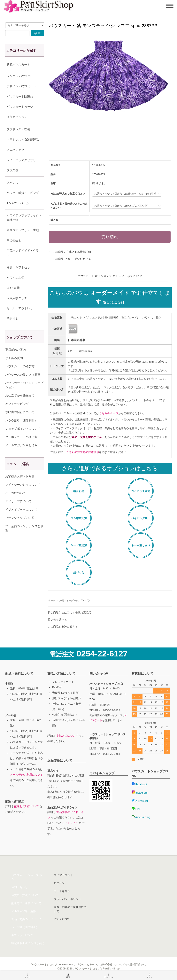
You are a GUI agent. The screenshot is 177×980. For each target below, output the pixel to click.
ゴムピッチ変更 (141, 491)
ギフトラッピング (17, 404)
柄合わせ (79, 491)
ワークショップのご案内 (21, 518)
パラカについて (15, 493)
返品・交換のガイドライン (28, 919)
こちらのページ (109, 413)
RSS (57, 919)
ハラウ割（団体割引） (25, 927)
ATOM (65, 919)
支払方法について (67, 736)
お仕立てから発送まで (20, 395)
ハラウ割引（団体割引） (21, 420)
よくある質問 (14, 358)
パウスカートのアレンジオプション (24, 385)
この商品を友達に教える (63, 627)
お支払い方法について (25, 895)
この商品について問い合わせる (72, 259)
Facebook (139, 784)
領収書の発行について (20, 412)
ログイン (59, 883)
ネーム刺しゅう (141, 545)
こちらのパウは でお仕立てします (110, 297)
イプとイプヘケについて (21, 510)
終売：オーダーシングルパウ (75, 600)
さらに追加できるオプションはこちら (110, 468)
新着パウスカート (18, 64)
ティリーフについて (18, 501)
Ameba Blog (141, 817)
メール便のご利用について (27, 775)
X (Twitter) (140, 801)
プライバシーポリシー (67, 899)
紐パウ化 (79, 572)
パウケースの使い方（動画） (24, 375)
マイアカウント (63, 875)
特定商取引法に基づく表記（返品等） (71, 613)
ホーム (52, 600)
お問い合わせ (19, 887)
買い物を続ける (57, 620)
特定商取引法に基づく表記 (28, 943)
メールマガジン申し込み (21, 445)
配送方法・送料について (26, 903)
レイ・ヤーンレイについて (23, 485)
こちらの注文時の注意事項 (83, 452)
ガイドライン (70, 823)
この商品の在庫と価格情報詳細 (72, 252)
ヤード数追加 (79, 545)
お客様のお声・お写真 (20, 476)
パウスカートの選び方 (20, 366)
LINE (137, 809)
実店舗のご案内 (15, 350)
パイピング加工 (141, 518)
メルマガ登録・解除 (24, 911)
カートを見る (62, 891)
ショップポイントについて (23, 429)
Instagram (140, 793)
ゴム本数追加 (79, 518)
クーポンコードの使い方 (21, 437)
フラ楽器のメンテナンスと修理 (24, 528)
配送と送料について (27, 806)
